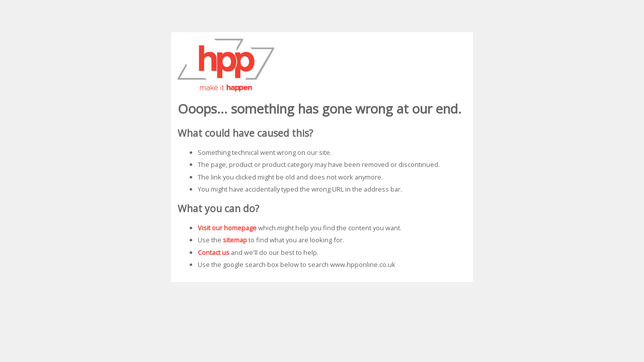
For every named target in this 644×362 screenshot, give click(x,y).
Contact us (214, 252)
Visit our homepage (227, 228)
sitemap (235, 240)
